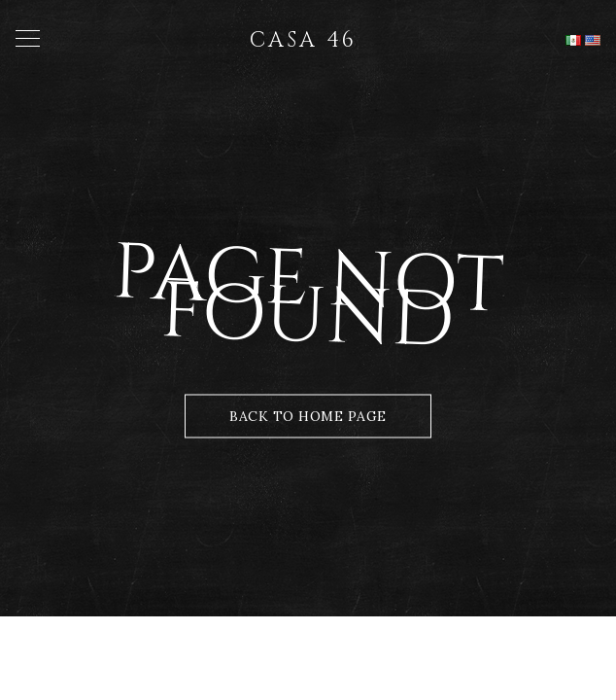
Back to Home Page (308, 416)
